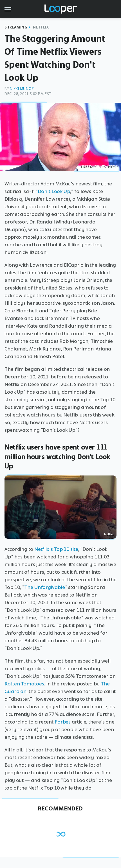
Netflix (41, 27)
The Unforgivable (44, 587)
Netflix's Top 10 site (56, 549)
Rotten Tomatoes (24, 684)
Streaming (16, 27)
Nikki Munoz (22, 89)
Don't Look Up (54, 191)
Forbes (63, 722)
